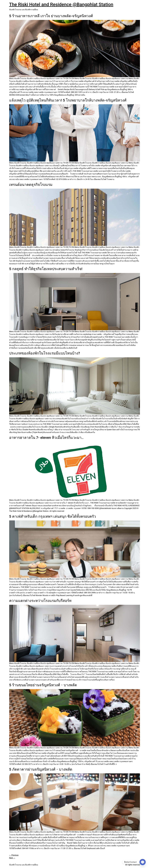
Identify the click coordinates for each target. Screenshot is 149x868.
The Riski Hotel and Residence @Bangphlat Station (61, 5)
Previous (14, 855)
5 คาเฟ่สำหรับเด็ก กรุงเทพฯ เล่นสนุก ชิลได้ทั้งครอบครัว (53, 516)
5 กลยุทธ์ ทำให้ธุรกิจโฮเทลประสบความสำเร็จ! (46, 269)
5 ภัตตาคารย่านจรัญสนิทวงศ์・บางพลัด (41, 769)
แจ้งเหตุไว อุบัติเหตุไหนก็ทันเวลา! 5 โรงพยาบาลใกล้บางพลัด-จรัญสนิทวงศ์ (68, 100)
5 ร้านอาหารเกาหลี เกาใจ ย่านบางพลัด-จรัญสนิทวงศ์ (51, 16)
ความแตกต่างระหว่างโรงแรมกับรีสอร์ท (40, 601)
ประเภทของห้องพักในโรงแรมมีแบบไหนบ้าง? (45, 353)
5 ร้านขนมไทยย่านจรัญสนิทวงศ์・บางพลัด (43, 685)
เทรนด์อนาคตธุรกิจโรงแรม (31, 185)
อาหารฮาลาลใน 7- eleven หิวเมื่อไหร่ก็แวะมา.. (46, 438)
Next (12, 858)
